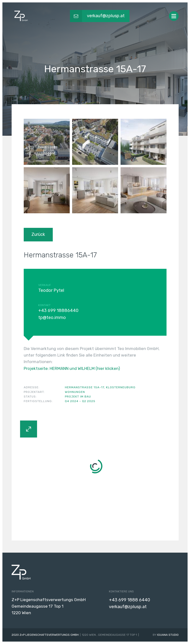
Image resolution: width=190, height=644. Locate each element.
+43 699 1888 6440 (129, 600)
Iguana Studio (168, 635)
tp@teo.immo (52, 318)
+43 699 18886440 (58, 310)
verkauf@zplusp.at (128, 607)
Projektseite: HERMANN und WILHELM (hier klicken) (72, 368)
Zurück (38, 234)
